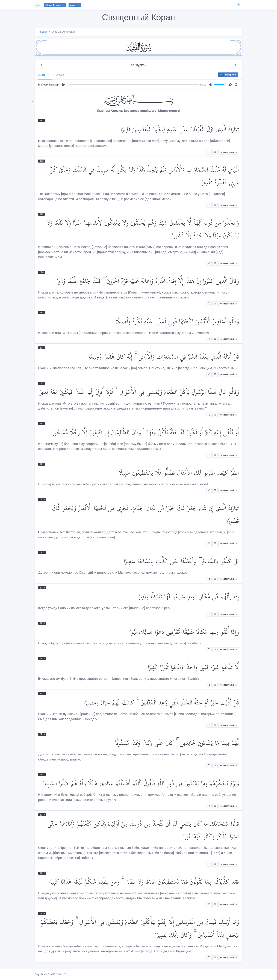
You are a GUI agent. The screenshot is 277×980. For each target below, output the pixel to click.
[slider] (133, 85)
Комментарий (229, 152)
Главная (42, 32)
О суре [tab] (60, 75)
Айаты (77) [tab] (45, 75)
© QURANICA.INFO (45, 975)
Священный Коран (138, 17)
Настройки (227, 75)
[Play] (64, 85)
